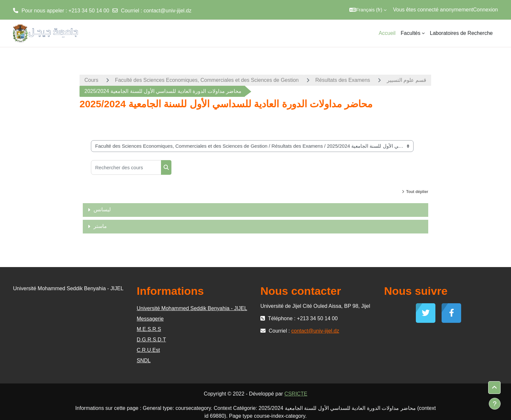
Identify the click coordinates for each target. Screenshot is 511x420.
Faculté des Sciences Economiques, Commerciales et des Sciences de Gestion (207, 80)
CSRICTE (296, 394)
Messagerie (150, 319)
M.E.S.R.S (149, 329)
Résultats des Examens (343, 80)
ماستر (100, 226)
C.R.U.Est (148, 350)
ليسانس (102, 210)
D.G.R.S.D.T (152, 340)
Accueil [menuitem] (387, 33)
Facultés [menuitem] (411, 33)
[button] (368, 10)
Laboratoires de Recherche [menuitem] (461, 33)
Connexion (486, 10)
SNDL (144, 360)
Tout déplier (417, 192)
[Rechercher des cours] (126, 167)
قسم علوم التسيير (407, 80)
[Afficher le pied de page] (495, 404)
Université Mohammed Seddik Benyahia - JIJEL (192, 308)
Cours (91, 80)
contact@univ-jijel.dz (167, 11)
